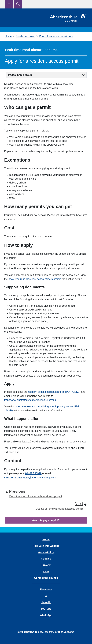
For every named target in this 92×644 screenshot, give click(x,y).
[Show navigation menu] (9, 4)
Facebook (46, 590)
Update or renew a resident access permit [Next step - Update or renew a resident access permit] (59, 505)
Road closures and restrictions (56, 36)
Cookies (46, 559)
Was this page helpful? (46, 520)
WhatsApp (46, 615)
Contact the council (46, 578)
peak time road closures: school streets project (35, 279)
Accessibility (46, 552)
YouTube (46, 609)
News (46, 571)
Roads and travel (25, 36)
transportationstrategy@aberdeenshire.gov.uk (30, 400)
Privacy (46, 565)
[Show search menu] (18, 4)
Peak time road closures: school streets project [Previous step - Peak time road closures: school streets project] (36, 493)
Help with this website (46, 546)
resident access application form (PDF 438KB (54, 392)
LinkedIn (46, 602)
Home (8, 36)
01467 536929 (33, 473)
